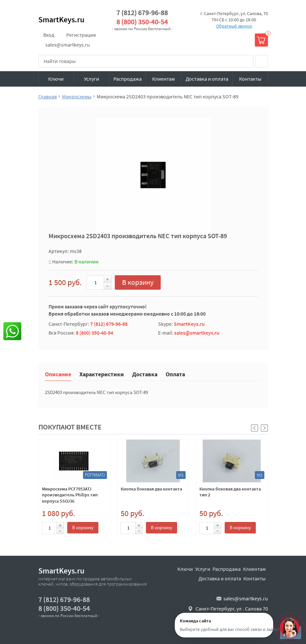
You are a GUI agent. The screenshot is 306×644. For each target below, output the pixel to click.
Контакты (250, 79)
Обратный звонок (234, 26)
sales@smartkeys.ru (68, 45)
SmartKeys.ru (61, 20)
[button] (264, 428)
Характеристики (102, 374)
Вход (49, 35)
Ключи (56, 79)
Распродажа (128, 79)
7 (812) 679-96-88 (142, 13)
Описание (58, 374)
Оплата (175, 374)
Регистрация (81, 35)
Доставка (145, 374)
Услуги (92, 79)
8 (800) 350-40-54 (142, 22)
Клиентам (163, 79)
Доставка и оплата (207, 79)
